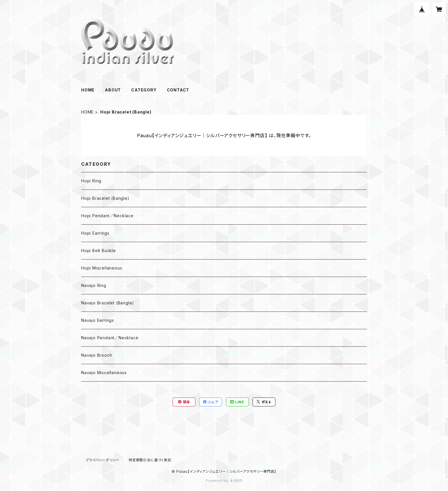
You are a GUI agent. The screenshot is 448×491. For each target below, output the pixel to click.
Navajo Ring (94, 285)
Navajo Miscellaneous (104, 373)
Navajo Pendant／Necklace (110, 338)
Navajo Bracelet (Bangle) (108, 303)
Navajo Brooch (97, 355)
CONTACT (178, 90)
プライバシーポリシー (103, 460)
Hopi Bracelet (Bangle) (105, 198)
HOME (88, 90)
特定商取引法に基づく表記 (150, 460)
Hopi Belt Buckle (99, 251)
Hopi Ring (91, 181)
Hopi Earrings (95, 233)
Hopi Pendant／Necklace (107, 216)
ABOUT (113, 90)
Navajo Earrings (98, 320)
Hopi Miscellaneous (102, 268)
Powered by (224, 481)
